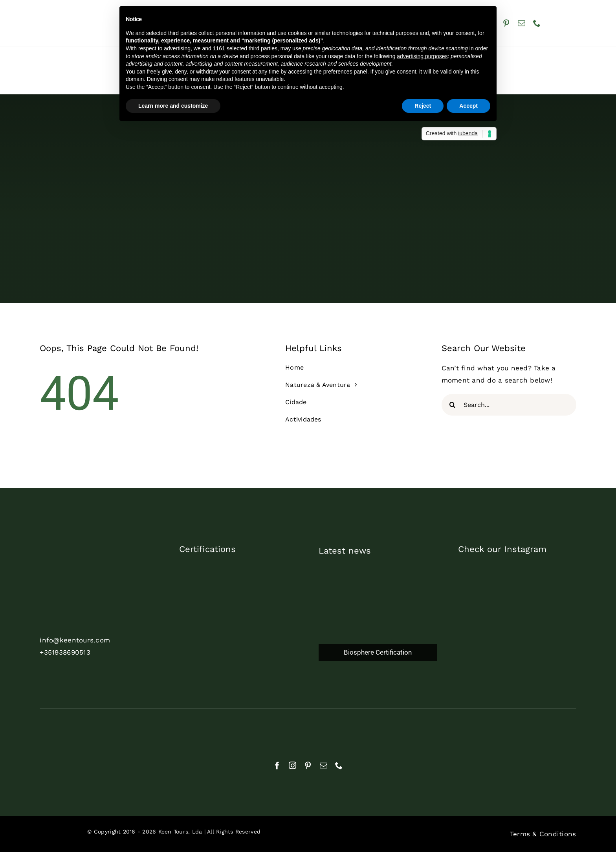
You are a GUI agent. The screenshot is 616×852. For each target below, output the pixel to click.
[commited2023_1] (238, 567)
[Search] (452, 405)
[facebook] (277, 765)
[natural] (169, 732)
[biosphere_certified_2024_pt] (241, 642)
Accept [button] (468, 106)
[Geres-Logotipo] (447, 728)
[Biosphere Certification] (378, 626)
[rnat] (75, 729)
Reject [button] (423, 106)
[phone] (537, 23)
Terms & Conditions (543, 834)
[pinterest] (506, 23)
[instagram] (292, 765)
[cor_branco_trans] (85, 562)
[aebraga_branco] (262, 731)
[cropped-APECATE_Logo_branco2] (354, 730)
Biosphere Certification (378, 652)
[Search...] (509, 405)
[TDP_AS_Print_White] (241, 604)
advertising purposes (422, 56)
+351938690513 (65, 652)
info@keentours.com (75, 640)
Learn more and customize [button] (173, 106)
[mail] (522, 23)
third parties (263, 48)
